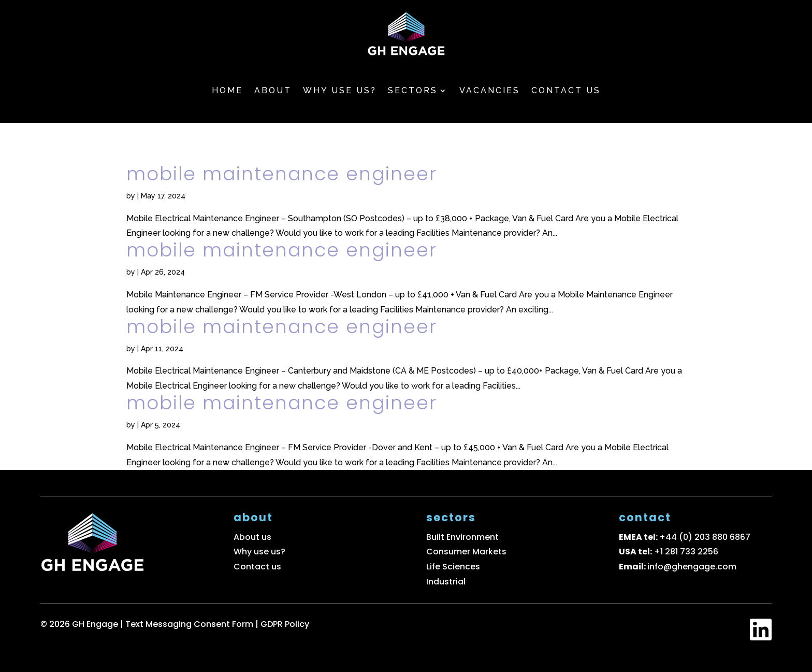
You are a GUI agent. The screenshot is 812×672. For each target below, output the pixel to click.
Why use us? (340, 90)
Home (227, 90)
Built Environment (462, 537)
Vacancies (490, 90)
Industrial (446, 582)
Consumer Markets (466, 552)
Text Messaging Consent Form (190, 624)
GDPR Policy (285, 624)
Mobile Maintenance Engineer (282, 174)
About (273, 90)
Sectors (413, 90)
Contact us (566, 90)
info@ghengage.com (692, 567)
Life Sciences (453, 567)
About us (252, 537)
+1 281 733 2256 (686, 552)
